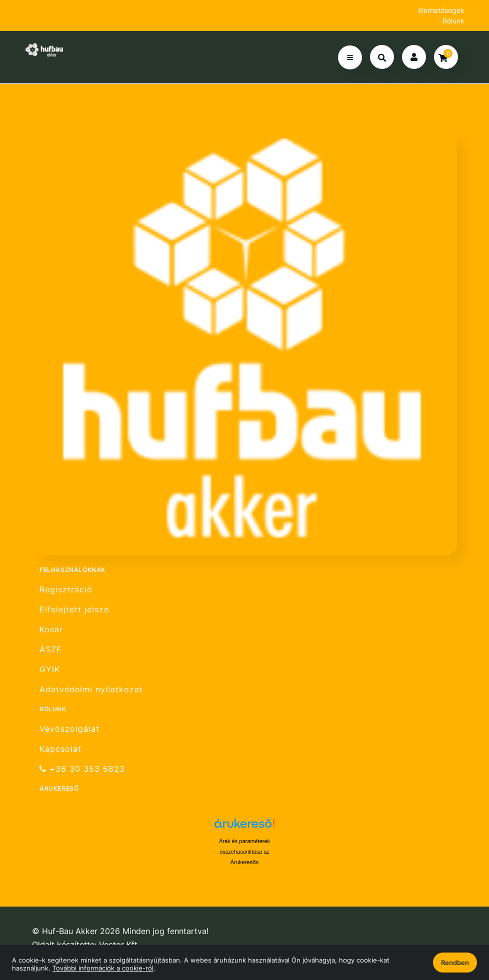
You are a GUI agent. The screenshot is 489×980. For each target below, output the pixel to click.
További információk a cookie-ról (103, 968)
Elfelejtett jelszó (74, 610)
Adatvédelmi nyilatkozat (91, 690)
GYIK (50, 670)
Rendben (455, 963)
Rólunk (453, 21)
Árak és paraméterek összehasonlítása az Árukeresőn (244, 852)
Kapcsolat (60, 749)
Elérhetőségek (441, 10)
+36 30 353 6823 (82, 769)
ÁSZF (50, 650)
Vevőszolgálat (69, 729)
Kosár (51, 630)
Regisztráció (66, 589)
